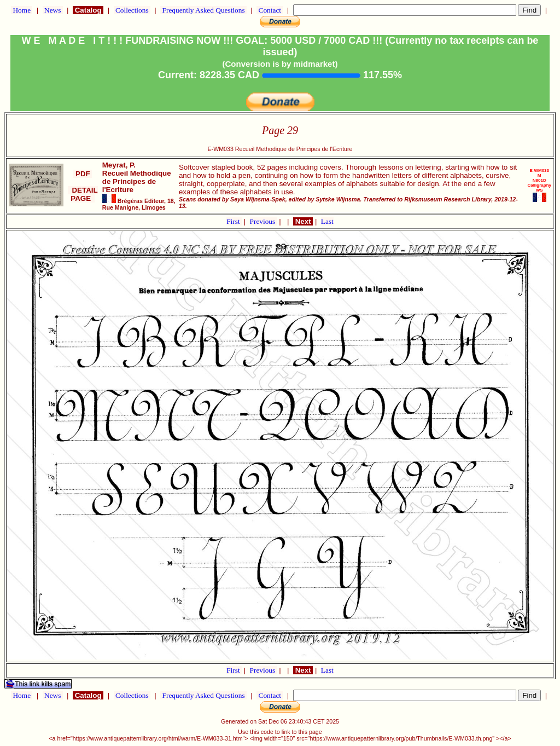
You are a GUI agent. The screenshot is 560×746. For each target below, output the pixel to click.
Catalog (88, 10)
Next (303, 221)
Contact (270, 10)
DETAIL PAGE (83, 194)
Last (327, 221)
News (53, 10)
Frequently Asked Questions (203, 10)
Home (22, 10)
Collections (132, 10)
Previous (264, 221)
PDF (83, 174)
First (234, 221)
